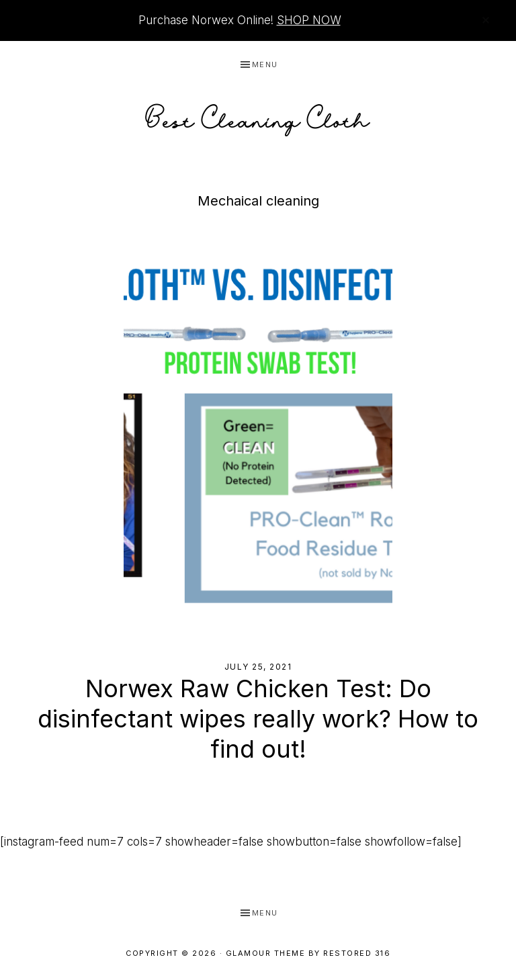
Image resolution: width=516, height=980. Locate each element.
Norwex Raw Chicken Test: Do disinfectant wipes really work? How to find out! (258, 719)
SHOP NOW (309, 20)
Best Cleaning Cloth (258, 117)
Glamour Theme (266, 953)
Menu (265, 64)
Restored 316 (357, 953)
